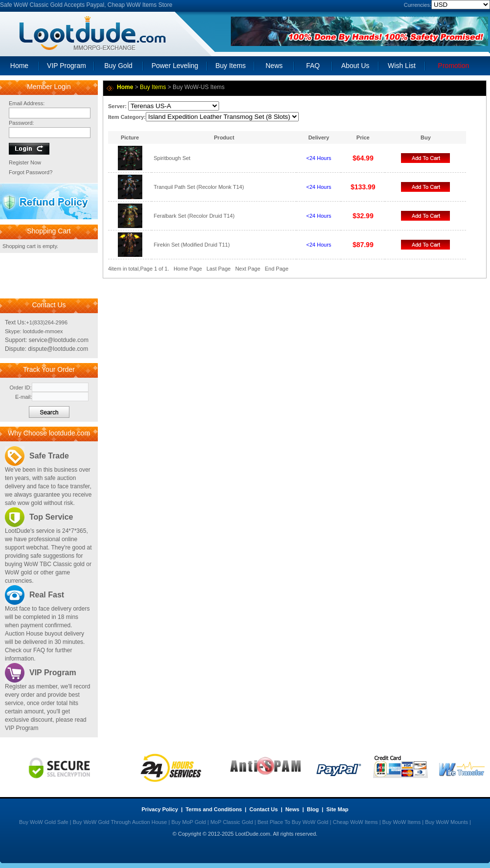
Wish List (402, 66)
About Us (356, 66)
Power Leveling (175, 66)
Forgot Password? (31, 172)
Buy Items (230, 66)
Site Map (337, 809)
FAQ (313, 66)
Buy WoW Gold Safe (44, 822)
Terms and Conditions (213, 809)
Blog (312, 809)
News (274, 66)
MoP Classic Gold (232, 822)
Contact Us (264, 809)
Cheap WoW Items (355, 822)
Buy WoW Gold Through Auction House (120, 822)
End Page (276, 269)
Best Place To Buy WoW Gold (293, 822)
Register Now (25, 162)
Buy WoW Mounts (446, 822)
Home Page (188, 269)
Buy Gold (118, 66)
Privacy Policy (160, 809)
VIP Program (67, 66)
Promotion (454, 66)
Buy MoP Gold (189, 822)
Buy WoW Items (402, 822)
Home (19, 66)
